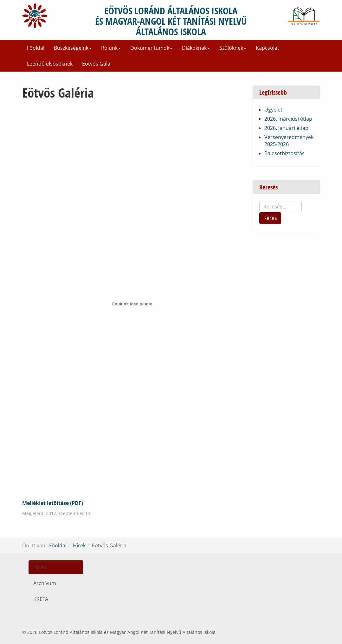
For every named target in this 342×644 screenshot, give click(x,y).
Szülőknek (233, 48)
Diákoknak (196, 48)
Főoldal (36, 48)
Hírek (79, 545)
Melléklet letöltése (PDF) (53, 503)
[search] (281, 207)
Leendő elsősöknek (50, 64)
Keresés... (259, 201)
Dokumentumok (151, 48)
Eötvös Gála (96, 64)
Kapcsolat (268, 48)
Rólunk (111, 48)
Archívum (45, 583)
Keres (270, 218)
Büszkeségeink (73, 48)
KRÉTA (41, 599)
